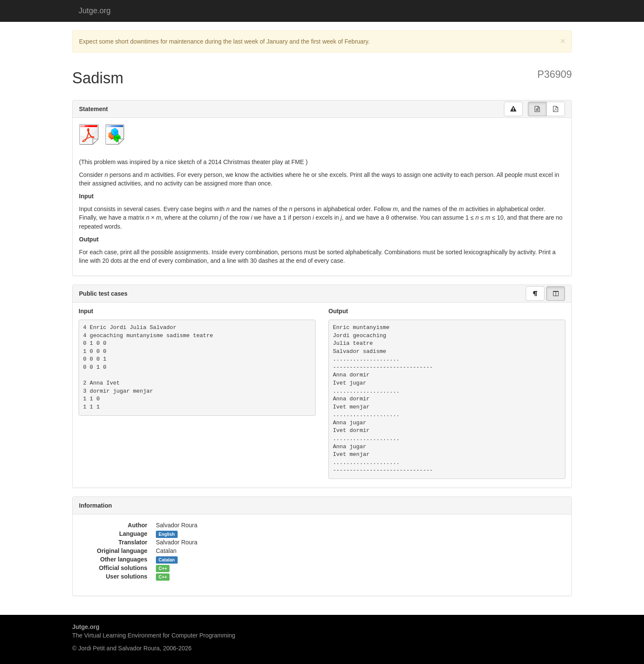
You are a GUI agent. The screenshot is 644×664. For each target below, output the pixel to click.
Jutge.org (95, 11)
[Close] (563, 41)
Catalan (167, 559)
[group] (537, 109)
